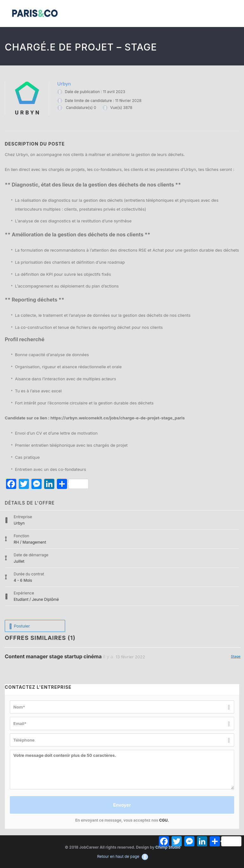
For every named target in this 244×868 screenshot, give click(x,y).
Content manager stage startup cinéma (53, 656)
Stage (236, 656)
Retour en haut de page (123, 856)
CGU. (164, 820)
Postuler (19, 626)
